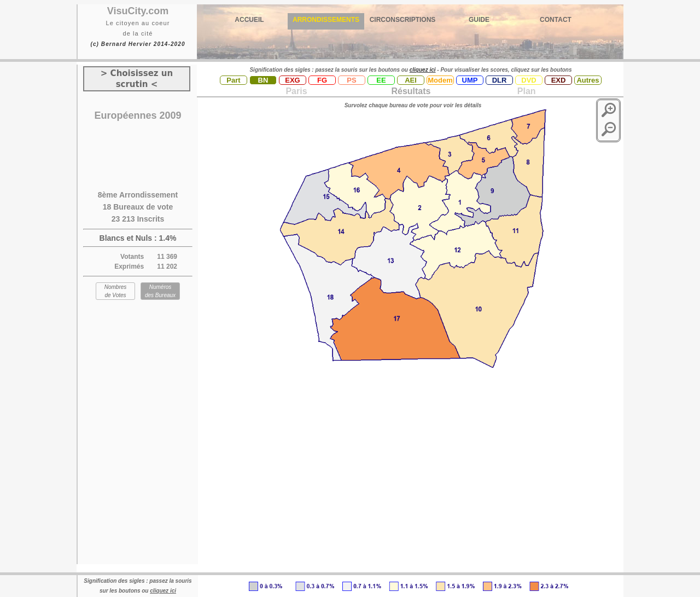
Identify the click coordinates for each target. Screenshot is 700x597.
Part (233, 80)
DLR (500, 80)
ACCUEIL (249, 20)
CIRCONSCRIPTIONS (403, 20)
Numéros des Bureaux (160, 291)
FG (322, 80)
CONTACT (556, 20)
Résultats (411, 91)
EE (381, 80)
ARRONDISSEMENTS (326, 20)
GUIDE (479, 20)
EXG (292, 80)
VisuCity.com (138, 11)
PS (351, 80)
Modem (440, 80)
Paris (296, 91)
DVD (529, 80)
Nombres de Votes (116, 291)
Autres (588, 80)
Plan (525, 91)
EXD (559, 80)
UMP (470, 80)
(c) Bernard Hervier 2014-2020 (138, 44)
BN (263, 80)
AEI (411, 80)
